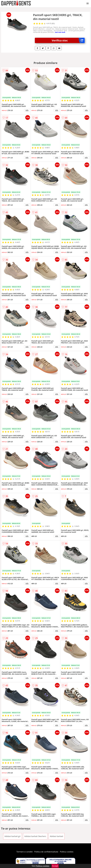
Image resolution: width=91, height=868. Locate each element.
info (27, 110)
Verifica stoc (68, 40)
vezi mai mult (60, 32)
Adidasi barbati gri (13, 836)
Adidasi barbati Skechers (35, 836)
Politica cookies (67, 852)
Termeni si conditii (25, 852)
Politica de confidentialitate (46, 852)
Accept (55, 866)
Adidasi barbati (57, 836)
